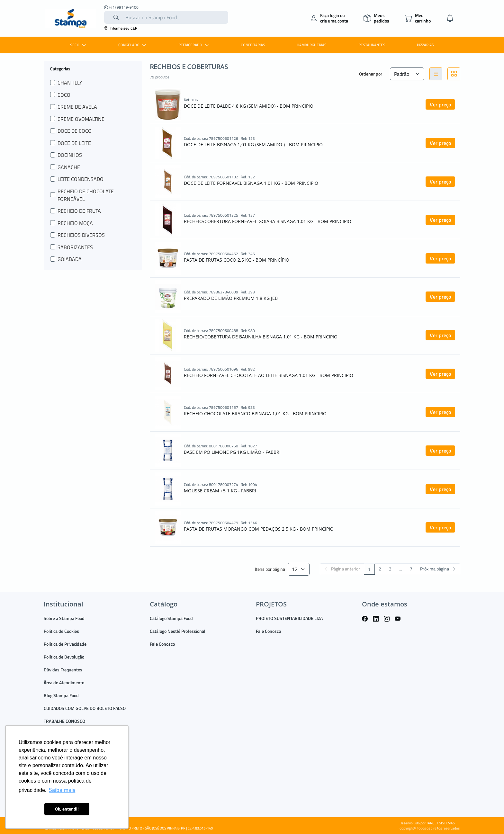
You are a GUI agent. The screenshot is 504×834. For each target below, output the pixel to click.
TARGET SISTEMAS (441, 823)
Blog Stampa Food (61, 695)
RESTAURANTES (372, 45)
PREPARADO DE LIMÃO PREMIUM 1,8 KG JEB (231, 298)
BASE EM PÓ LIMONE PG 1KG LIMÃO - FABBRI (232, 452)
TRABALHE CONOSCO (64, 721)
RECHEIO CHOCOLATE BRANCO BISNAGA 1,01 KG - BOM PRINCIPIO (255, 413)
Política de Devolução (64, 657)
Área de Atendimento (64, 682)
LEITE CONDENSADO (81, 179)
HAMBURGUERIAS (312, 45)
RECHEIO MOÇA (75, 223)
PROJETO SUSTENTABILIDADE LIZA (289, 618)
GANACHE (69, 167)
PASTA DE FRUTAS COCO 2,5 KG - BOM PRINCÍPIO (237, 260)
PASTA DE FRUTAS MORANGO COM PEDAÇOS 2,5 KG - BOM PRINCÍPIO (259, 529)
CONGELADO (133, 45)
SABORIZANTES (75, 247)
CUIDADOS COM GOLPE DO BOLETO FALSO (85, 708)
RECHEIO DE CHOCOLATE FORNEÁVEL (86, 195)
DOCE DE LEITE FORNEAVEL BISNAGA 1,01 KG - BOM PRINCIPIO (251, 183)
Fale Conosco (162, 644)
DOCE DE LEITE (74, 143)
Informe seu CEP (121, 28)
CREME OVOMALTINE (81, 119)
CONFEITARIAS (253, 45)
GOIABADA (70, 259)
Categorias (60, 68)
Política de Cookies (61, 631)
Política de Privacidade (65, 644)
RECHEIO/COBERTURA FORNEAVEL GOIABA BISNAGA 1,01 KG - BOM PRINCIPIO (268, 221)
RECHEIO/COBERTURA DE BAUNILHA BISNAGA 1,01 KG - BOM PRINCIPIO (261, 337)
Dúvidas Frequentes (63, 670)
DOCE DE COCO (75, 131)
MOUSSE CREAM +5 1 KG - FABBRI (220, 491)
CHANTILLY (70, 83)
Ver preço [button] (440, 104)
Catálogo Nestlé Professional (178, 631)
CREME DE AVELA (77, 107)
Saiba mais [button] (62, 790)
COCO (64, 95)
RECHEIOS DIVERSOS (81, 235)
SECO (79, 45)
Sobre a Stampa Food (64, 618)
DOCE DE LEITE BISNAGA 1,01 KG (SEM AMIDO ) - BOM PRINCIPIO (253, 144)
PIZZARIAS (425, 45)
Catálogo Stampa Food (171, 618)
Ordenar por (371, 74)
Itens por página (270, 569)
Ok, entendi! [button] (67, 809)
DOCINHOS (70, 155)
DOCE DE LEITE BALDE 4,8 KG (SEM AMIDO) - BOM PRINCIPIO (249, 106)
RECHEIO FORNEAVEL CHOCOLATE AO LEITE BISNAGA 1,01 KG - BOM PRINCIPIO (269, 375)
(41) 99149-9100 (121, 7)
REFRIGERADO (194, 45)
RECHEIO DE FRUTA (79, 211)
